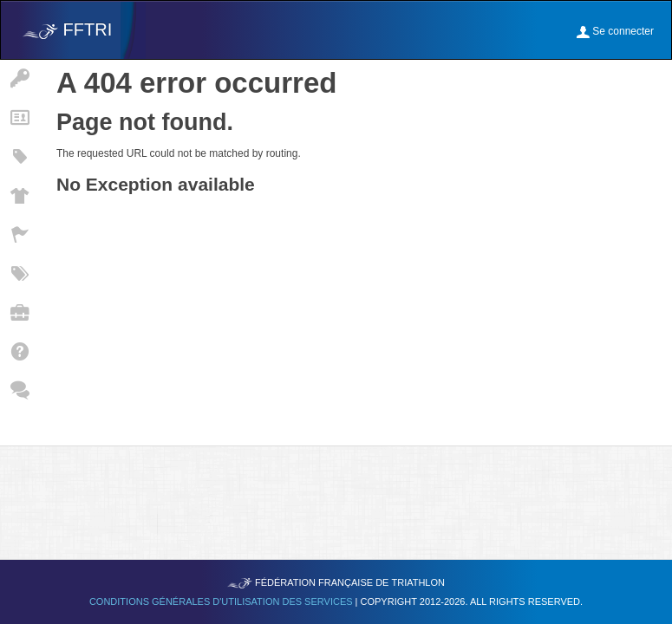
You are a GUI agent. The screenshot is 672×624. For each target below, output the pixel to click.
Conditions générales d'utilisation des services (222, 601)
